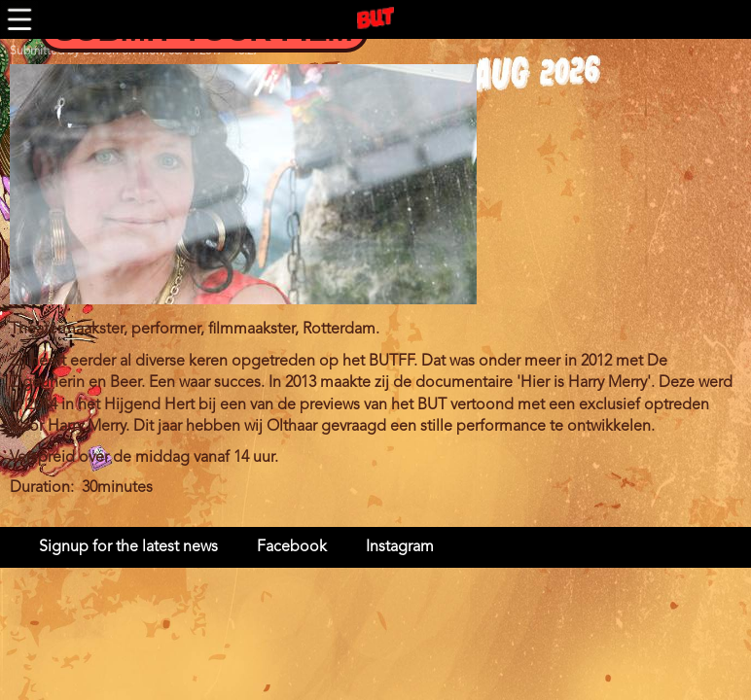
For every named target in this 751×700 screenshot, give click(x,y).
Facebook (292, 547)
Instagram (400, 547)
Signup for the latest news (128, 547)
